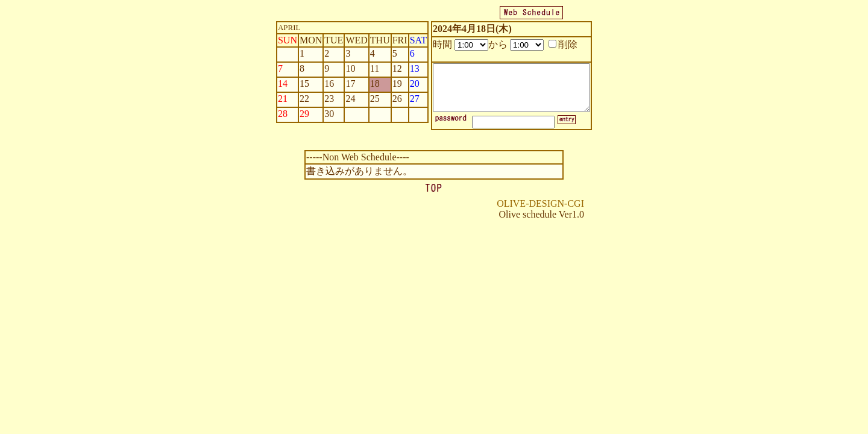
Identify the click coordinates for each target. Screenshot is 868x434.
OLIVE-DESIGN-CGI (540, 203)
